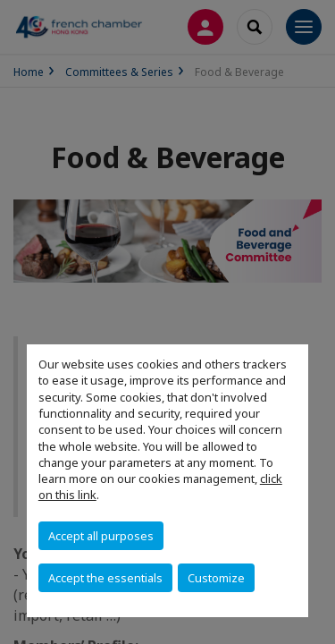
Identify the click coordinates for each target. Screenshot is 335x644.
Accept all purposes (101, 536)
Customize (216, 578)
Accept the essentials (105, 578)
